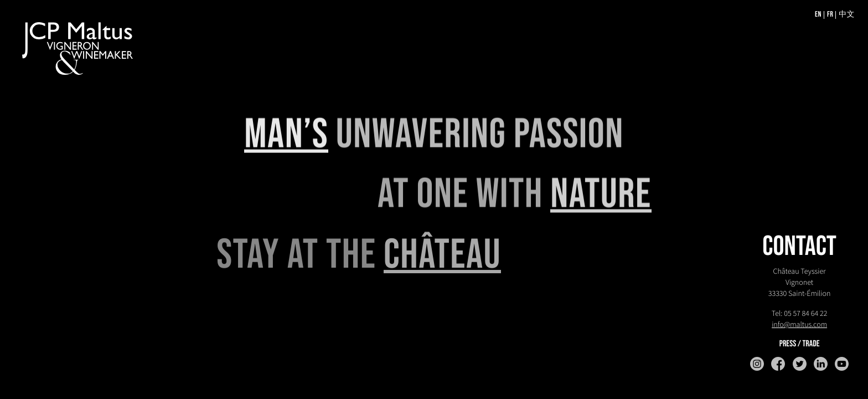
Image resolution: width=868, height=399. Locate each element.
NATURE (601, 195)
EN (818, 15)
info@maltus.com (799, 324)
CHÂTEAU (442, 257)
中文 (847, 15)
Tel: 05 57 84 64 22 (800, 313)
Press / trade (800, 344)
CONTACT (799, 247)
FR (830, 15)
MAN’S (286, 135)
